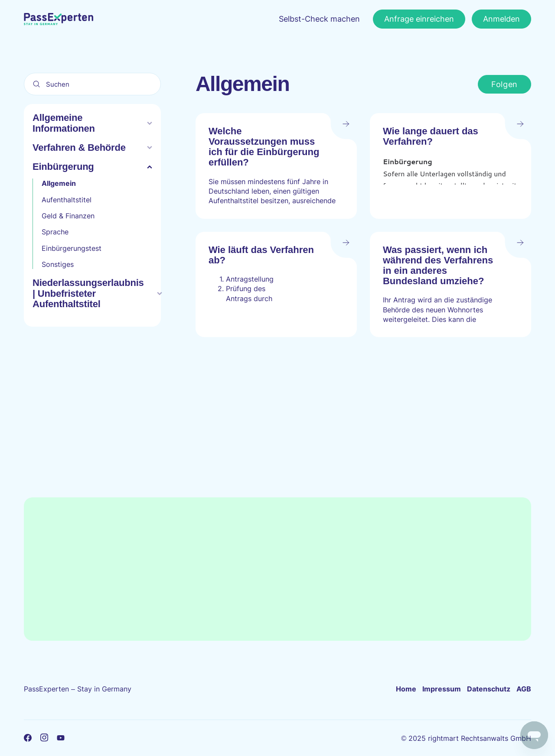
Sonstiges (58, 264)
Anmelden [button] (501, 19)
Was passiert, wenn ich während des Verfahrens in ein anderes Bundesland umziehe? (438, 266)
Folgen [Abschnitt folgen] (504, 84)
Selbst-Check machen (319, 19)
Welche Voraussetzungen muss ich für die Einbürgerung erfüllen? (264, 147)
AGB (524, 689)
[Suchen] (92, 84)
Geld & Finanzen (68, 216)
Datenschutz (489, 689)
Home (406, 689)
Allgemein (59, 183)
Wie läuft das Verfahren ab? (261, 255)
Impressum (442, 689)
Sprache (55, 232)
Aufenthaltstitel (67, 200)
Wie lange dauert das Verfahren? (431, 136)
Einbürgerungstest (72, 248)
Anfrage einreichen (419, 19)
